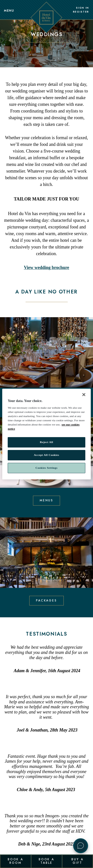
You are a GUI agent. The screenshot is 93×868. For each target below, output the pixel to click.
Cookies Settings (46, 468)
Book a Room (15, 861)
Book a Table (46, 861)
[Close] (84, 395)
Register (81, 12)
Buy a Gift (77, 861)
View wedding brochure (46, 267)
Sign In (82, 8)
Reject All (46, 442)
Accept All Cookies (47, 455)
